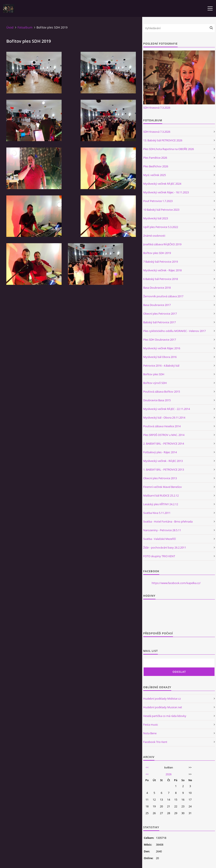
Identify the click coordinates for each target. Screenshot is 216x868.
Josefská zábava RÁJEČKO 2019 (162, 244)
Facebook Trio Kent (155, 742)
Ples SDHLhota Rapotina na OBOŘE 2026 (169, 149)
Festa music (151, 725)
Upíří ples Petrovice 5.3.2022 (161, 227)
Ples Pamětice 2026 (155, 158)
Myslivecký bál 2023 (156, 218)
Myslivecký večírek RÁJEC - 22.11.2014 (167, 409)
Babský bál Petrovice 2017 (159, 322)
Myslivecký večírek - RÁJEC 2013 (163, 461)
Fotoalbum (25, 27)
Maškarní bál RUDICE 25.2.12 (161, 495)
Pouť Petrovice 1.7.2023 (158, 201)
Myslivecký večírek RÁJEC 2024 (162, 184)
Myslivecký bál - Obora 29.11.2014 (164, 418)
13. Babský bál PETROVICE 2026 (163, 140)
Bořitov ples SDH (154, 374)
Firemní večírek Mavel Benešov (163, 487)
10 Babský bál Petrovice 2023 (161, 210)
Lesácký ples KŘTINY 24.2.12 (161, 504)
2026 (169, 774)
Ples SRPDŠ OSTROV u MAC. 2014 (164, 435)
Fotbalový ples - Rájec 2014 (160, 452)
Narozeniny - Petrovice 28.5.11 (162, 530)
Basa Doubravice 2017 (157, 305)
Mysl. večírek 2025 (155, 175)
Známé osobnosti (154, 236)
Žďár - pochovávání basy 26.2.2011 (165, 547)
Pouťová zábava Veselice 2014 (162, 426)
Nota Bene (150, 733)
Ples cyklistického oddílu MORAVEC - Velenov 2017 (174, 331)
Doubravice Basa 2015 (157, 400)
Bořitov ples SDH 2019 (157, 253)
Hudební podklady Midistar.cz (162, 699)
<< (147, 767)
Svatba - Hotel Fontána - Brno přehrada (168, 521)
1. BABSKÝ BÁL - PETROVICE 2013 (164, 469)
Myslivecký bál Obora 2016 (160, 357)
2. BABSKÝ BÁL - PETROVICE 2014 (164, 444)
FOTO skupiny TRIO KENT (159, 556)
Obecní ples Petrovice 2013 (160, 478)
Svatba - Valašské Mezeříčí (159, 539)
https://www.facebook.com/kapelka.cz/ (176, 583)
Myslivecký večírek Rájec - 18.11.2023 (166, 192)
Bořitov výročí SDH (155, 383)
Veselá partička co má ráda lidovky (165, 716)
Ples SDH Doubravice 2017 (160, 340)
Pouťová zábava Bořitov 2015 (162, 392)
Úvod (10, 27)
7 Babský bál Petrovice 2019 (161, 262)
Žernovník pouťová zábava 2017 (163, 296)
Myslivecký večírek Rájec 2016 (162, 348)
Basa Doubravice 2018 (157, 288)
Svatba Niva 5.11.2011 (157, 513)
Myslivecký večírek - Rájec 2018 (162, 270)
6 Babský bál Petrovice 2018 (161, 279)
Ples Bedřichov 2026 (156, 166)
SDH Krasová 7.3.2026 (157, 108)
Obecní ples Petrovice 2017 (160, 314)
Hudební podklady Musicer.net (163, 707)
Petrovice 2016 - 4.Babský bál (161, 366)
